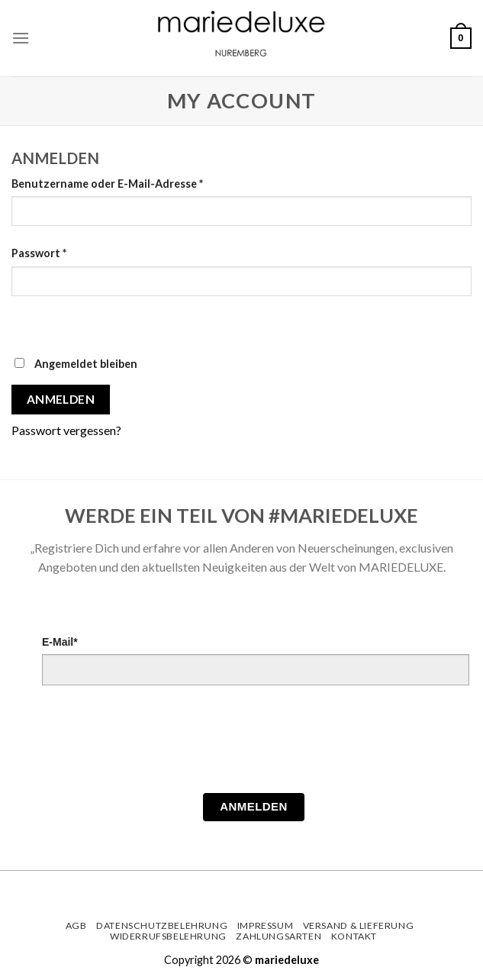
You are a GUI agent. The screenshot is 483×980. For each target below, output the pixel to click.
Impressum (266, 925)
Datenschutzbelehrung (162, 925)
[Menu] (21, 38)
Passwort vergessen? (66, 430)
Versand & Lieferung (359, 925)
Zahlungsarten (279, 936)
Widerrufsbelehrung (168, 936)
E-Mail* (60, 642)
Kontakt (354, 936)
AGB (76, 925)
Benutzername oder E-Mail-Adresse (107, 184)
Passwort (39, 253)
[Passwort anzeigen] (26, 322)
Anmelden (61, 399)
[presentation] (158, 743)
